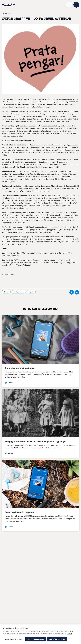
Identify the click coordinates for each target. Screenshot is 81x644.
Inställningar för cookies (14, 639)
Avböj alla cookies (36, 639)
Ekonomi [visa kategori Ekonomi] (6, 292)
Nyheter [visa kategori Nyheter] (31, 292)
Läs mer (69, 634)
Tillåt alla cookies (57, 639)
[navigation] (8, 5)
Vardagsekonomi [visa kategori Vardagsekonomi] (19, 292)
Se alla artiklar (8, 274)
